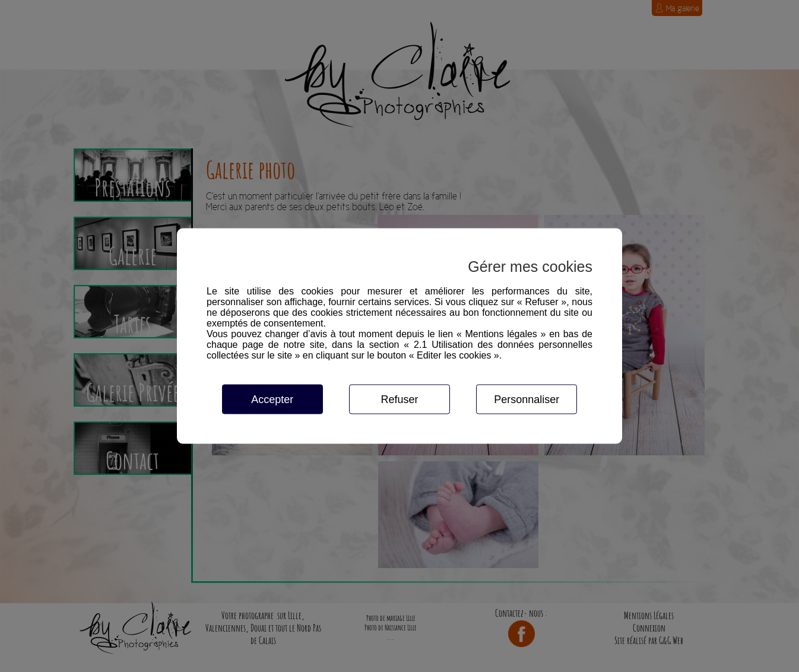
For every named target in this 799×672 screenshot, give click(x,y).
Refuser (399, 400)
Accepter (272, 400)
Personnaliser (527, 400)
